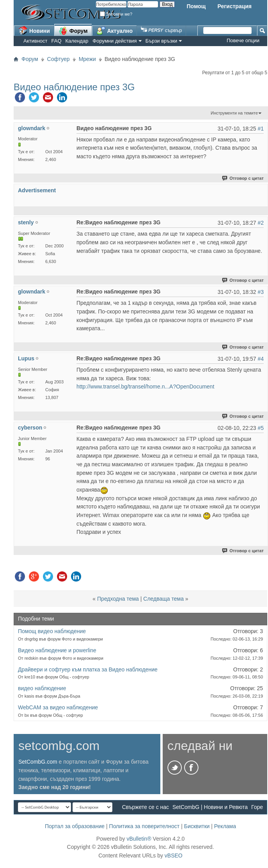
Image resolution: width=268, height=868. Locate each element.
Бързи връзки (162, 41)
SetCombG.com (38, 762)
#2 (261, 223)
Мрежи (87, 59)
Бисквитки (197, 826)
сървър (161, 30)
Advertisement (37, 190)
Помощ (196, 6)
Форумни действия (114, 41)
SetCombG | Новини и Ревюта (210, 807)
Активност (35, 41)
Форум (73, 30)
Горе (257, 807)
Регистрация (234, 6)
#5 (261, 428)
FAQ (57, 41)
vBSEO (174, 855)
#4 (261, 359)
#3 (261, 292)
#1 (261, 129)
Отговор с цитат (243, 178)
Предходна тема (118, 599)
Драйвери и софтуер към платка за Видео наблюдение (88, 669)
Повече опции (243, 40)
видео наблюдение (42, 688)
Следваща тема (163, 599)
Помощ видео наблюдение (52, 631)
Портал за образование (75, 826)
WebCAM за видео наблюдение (58, 707)
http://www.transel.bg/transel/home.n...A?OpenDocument (145, 387)
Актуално (115, 30)
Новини (34, 30)
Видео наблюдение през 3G (74, 87)
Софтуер (59, 59)
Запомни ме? (116, 14)
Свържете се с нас (146, 807)
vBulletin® (139, 839)
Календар (77, 41)
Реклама (225, 826)
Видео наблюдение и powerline (57, 650)
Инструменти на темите (234, 113)
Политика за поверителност (145, 826)
